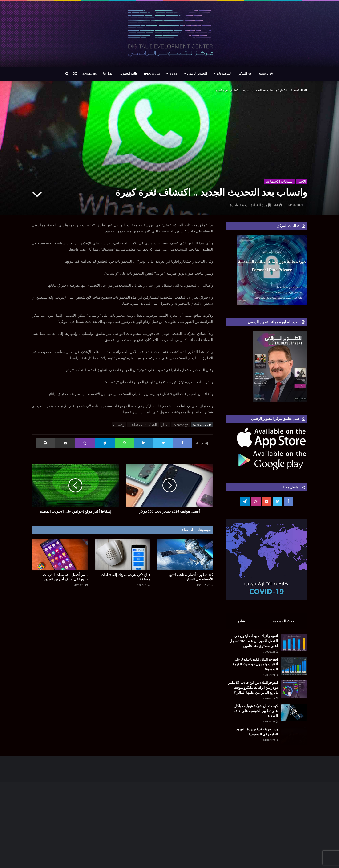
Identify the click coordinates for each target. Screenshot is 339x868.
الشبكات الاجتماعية (279, 180)
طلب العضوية (129, 74)
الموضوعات (224, 74)
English (90, 74)
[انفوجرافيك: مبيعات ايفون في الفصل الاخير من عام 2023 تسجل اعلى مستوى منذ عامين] (281, 654)
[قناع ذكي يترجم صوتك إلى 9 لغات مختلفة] (123, 555)
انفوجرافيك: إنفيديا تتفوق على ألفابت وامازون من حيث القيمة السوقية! (239, 687)
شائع (242, 621)
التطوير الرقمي (197, 74)
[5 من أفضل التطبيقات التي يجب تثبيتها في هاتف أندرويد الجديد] (60, 555)
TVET (173, 74)
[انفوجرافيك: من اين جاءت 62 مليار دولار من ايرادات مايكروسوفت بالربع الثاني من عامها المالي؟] (281, 731)
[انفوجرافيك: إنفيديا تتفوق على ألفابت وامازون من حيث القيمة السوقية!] (281, 692)
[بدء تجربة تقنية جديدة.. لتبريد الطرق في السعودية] (281, 813)
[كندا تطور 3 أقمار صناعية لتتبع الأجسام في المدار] (185, 555)
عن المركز (245, 74)
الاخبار (284, 90)
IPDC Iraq (152, 74)
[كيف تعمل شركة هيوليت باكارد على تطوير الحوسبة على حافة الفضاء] (281, 774)
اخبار (165, 425)
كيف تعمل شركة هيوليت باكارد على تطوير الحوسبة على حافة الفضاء (240, 769)
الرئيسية (266, 74)
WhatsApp (181, 425)
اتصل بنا (108, 74)
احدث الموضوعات (282, 621)
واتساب (119, 425)
